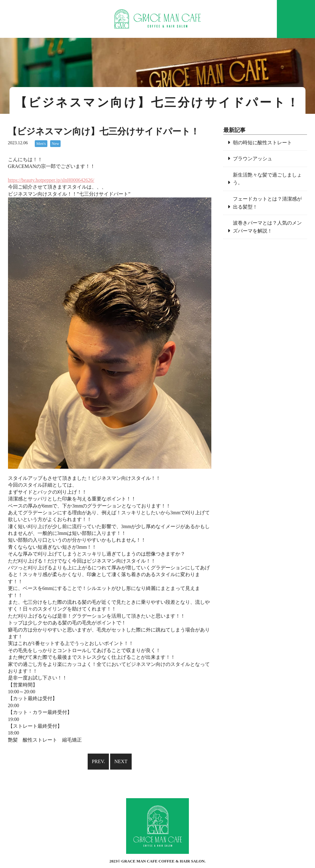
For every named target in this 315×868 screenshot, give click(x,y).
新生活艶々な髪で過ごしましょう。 (267, 179)
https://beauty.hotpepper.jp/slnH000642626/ (51, 180)
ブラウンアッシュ (253, 159)
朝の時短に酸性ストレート (262, 143)
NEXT (121, 761)
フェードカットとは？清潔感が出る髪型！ (267, 203)
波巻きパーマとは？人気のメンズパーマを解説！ (267, 227)
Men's (41, 144)
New (55, 144)
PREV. (98, 761)
